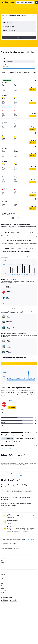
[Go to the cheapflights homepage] (10, 2)
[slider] (36, 68)
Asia (12, 554)
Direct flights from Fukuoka (8, 449)
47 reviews (10, 405)
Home (9, 554)
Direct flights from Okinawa (8, 451)
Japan (16, 554)
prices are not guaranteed (30, 540)
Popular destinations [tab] (7, 442)
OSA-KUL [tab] (7, 233)
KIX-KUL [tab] (25, 233)
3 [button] (19, 218)
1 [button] (13, 218)
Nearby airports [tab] (19, 438)
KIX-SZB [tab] (32, 233)
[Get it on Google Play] (5, 600)
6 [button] (25, 218)
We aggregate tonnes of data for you (20, 546)
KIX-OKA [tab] (19, 233)
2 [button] (16, 218)
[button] (2, 2)
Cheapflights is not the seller (20, 544)
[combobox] (5, 19)
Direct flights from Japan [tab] (8, 438)
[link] (12, 407)
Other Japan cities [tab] (30, 438)
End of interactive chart (2, 274)
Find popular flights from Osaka (10, 467)
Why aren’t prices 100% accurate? (20, 549)
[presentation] (25, 15)
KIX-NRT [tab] (13, 233)
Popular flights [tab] (17, 442)
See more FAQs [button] (19, 476)
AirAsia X (10, 401)
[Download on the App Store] (13, 600)
